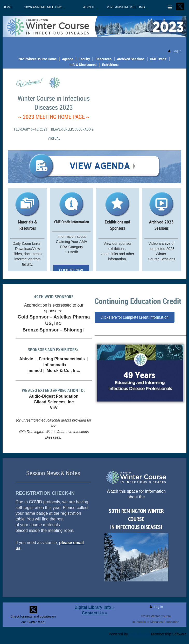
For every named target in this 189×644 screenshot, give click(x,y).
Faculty (84, 59)
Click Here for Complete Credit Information (135, 317)
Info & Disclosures (83, 65)
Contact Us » (95, 613)
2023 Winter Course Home (37, 59)
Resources (103, 59)
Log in (177, 51)
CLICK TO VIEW (71, 270)
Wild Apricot (139, 634)
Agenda (68, 59)
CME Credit (158, 59)
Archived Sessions (131, 59)
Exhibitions (110, 65)
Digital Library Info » (94, 607)
